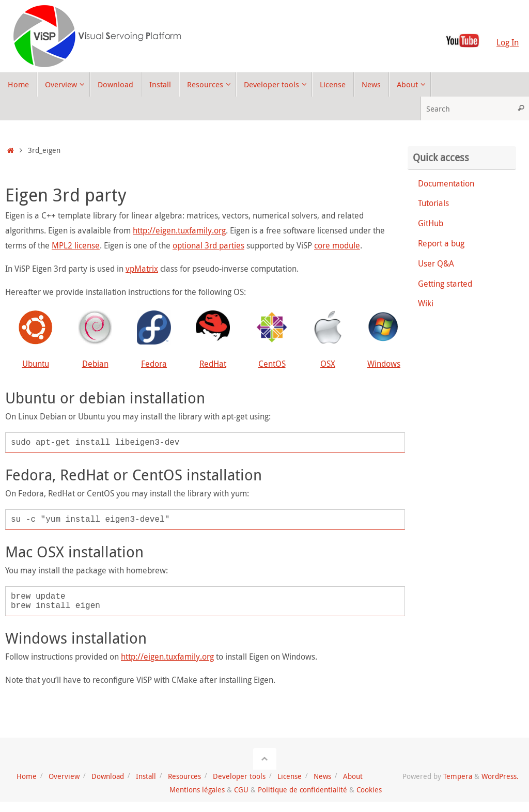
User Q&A (436, 263)
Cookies (369, 790)
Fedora (154, 364)
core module (337, 245)
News (322, 776)
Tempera (458, 776)
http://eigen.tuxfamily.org (179, 230)
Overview (64, 776)
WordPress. (500, 776)
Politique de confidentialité (302, 790)
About (353, 776)
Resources (184, 776)
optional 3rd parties (208, 245)
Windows (384, 364)
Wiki (426, 303)
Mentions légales (197, 790)
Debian (95, 364)
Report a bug (441, 243)
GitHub (431, 223)
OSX (328, 364)
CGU (241, 790)
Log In (508, 42)
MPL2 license (76, 245)
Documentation (446, 183)
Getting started (445, 284)
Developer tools (239, 776)
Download (108, 776)
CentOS (272, 364)
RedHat (213, 364)
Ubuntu (36, 364)
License (290, 776)
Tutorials (433, 203)
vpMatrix (142, 269)
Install (146, 776)
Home (27, 776)
